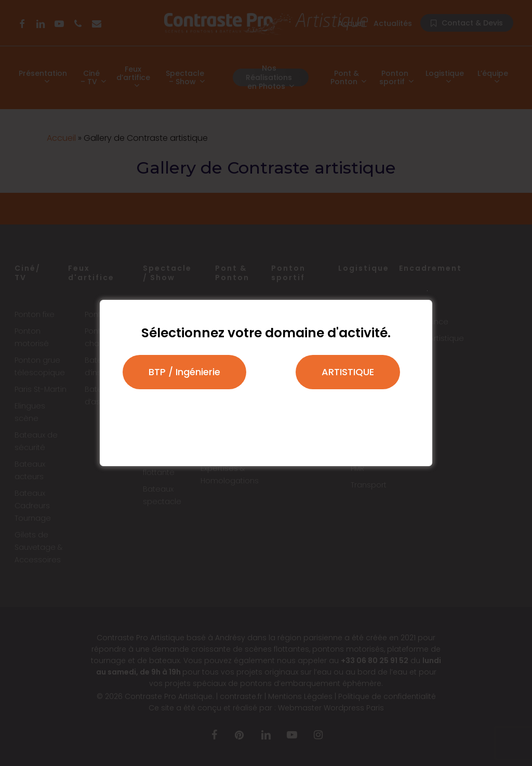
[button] (184, 372)
